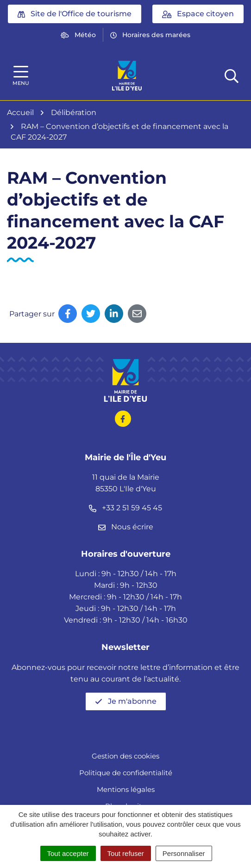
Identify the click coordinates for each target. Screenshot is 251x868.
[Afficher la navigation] (21, 76)
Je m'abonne (126, 701)
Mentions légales (126, 789)
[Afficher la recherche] (232, 76)
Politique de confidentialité (126, 773)
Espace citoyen (198, 14)
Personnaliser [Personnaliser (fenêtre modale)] (184, 853)
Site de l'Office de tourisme (75, 14)
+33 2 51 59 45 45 (125, 508)
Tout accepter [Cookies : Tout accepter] (68, 853)
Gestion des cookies (125, 756)
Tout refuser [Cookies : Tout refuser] (126, 853)
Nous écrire (126, 527)
